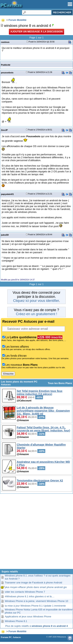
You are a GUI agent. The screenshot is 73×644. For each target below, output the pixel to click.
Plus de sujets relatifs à (36, 626)
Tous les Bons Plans (60, 383)
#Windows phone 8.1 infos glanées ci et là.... (30, 596)
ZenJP (4, 130)
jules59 (5, 235)
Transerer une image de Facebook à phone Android (33, 583)
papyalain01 (7, 194)
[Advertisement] (36, 533)
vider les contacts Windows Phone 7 (25, 592)
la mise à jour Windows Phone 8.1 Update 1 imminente (35, 606)
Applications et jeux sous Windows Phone (28, 616)
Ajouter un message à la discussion (36, 32)
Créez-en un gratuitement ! (36, 314)
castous (5, 42)
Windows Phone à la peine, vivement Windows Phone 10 (36, 601)
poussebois (7, 72)
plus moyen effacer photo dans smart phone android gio (36, 587)
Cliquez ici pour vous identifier (36, 301)
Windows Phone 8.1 (16, 621)
